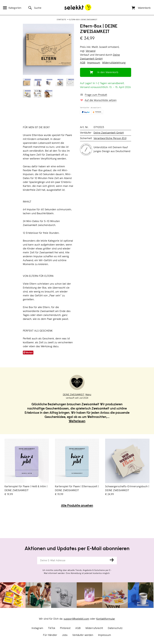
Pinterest (65, 628)
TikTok (52, 628)
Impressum (105, 635)
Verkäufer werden (83, 635)
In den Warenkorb (108, 72)
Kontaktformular (106, 619)
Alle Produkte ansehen (77, 506)
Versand (91, 51)
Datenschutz (115, 628)
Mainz (88, 395)
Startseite (61, 20)
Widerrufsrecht (94, 628)
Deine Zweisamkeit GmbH (109, 133)
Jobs (65, 635)
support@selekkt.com (76, 619)
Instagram (37, 628)
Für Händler (50, 635)
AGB (78, 628)
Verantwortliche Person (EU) (110, 138)
